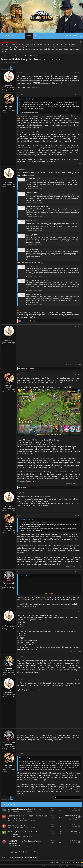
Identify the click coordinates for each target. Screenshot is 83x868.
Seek (73, 833)
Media (50, 36)
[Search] (80, 36)
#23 (79, 169)
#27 (79, 515)
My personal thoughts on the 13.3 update (22, 809)
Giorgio (8, 811)
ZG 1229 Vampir (32, 266)
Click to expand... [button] (49, 593)
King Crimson (71, 819)
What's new (39, 36)
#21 (79, 72)
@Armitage (21, 76)
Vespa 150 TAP (32, 235)
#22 (79, 95)
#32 (79, 732)
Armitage (6, 63)
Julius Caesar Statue (33, 294)
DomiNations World (10, 36)
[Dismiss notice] (80, 42)
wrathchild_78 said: (25, 99)
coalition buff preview (14, 825)
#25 (79, 374)
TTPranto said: (23, 758)
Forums (29, 36)
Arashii (8, 846)
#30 (79, 657)
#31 (79, 679)
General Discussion (25, 811)
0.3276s (67, 866)
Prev (5, 68)
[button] (45, 36)
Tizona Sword (31, 221)
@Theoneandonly (51, 615)
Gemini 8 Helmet (32, 193)
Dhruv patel (9, 821)
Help (73, 862)
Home (78, 862)
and (29, 321)
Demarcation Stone (33, 179)
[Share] (76, 73)
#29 (79, 612)
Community (23, 846)
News (21, 36)
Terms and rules (54, 862)
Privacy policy (65, 862)
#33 (79, 754)
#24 (79, 327)
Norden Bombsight (33, 249)
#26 (79, 493)
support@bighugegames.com (51, 49)
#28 (79, 572)
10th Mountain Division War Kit (37, 280)
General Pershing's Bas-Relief (37, 207)
